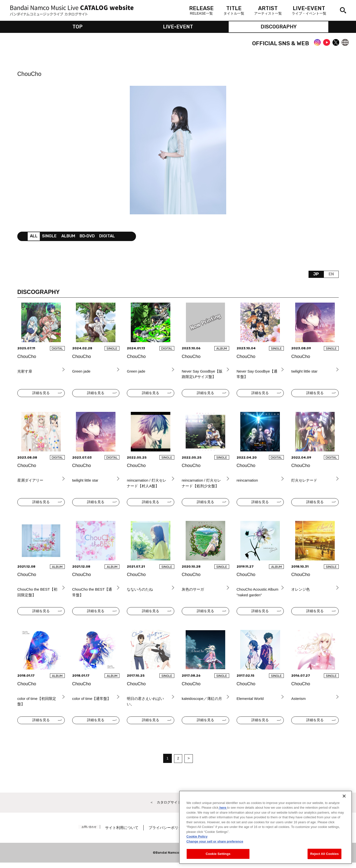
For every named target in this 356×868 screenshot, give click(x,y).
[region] (266, 827)
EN (331, 276)
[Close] (344, 796)
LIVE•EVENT (178, 27)
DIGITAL (113, 238)
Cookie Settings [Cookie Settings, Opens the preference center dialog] (218, 854)
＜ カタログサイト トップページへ (178, 808)
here (223, 808)
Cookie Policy (197, 836)
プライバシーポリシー (172, 833)
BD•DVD (91, 238)
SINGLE (51, 238)
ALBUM (71, 238)
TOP (77, 27)
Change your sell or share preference (215, 841)
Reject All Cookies (324, 854)
